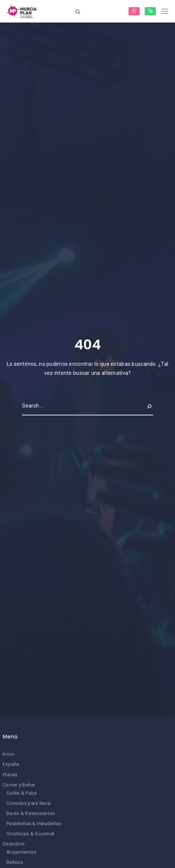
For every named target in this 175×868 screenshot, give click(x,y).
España (11, 764)
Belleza (15, 862)
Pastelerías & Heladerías (34, 823)
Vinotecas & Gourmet (30, 834)
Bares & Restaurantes (31, 813)
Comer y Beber (19, 785)
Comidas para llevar (29, 803)
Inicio (9, 754)
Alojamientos (21, 852)
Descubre (13, 844)
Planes (10, 775)
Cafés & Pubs (22, 793)
